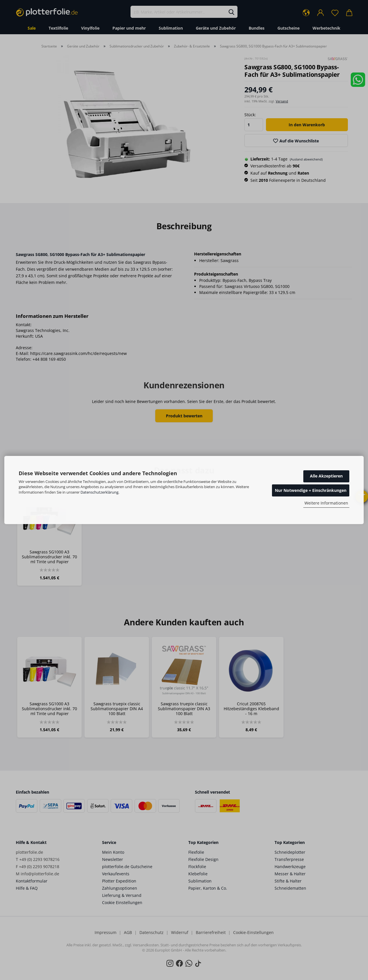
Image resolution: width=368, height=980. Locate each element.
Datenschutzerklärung (99, 492)
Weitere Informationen (326, 503)
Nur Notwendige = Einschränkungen (311, 490)
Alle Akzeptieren (326, 476)
